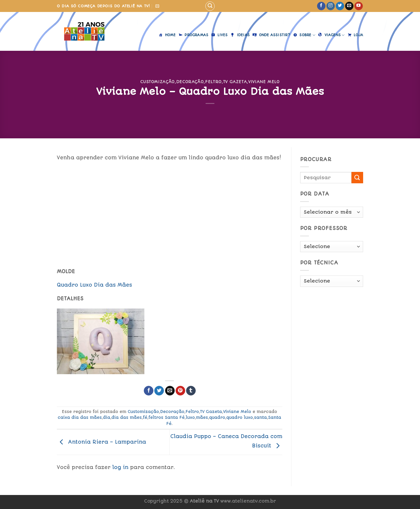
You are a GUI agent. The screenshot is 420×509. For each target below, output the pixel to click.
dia (107, 417)
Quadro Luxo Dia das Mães (94, 285)
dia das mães (127, 417)
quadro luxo (240, 417)
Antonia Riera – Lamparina (101, 442)
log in (120, 467)
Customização (157, 82)
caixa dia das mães (80, 417)
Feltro (213, 82)
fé (145, 417)
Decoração (190, 82)
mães (202, 417)
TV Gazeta (235, 82)
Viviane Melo (264, 82)
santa (260, 417)
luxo (190, 417)
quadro (217, 417)
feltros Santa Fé (167, 417)
